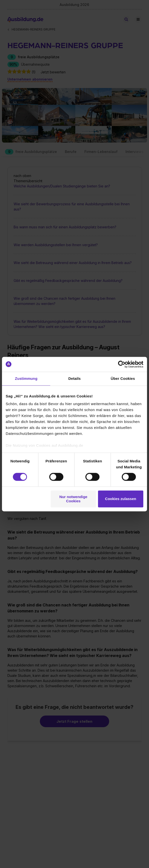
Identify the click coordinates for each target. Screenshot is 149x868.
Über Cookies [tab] (123, 378)
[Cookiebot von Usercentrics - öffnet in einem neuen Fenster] (122, 364)
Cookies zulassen (121, 499)
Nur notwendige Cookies (73, 499)
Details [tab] (74, 378)
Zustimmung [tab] (26, 378)
